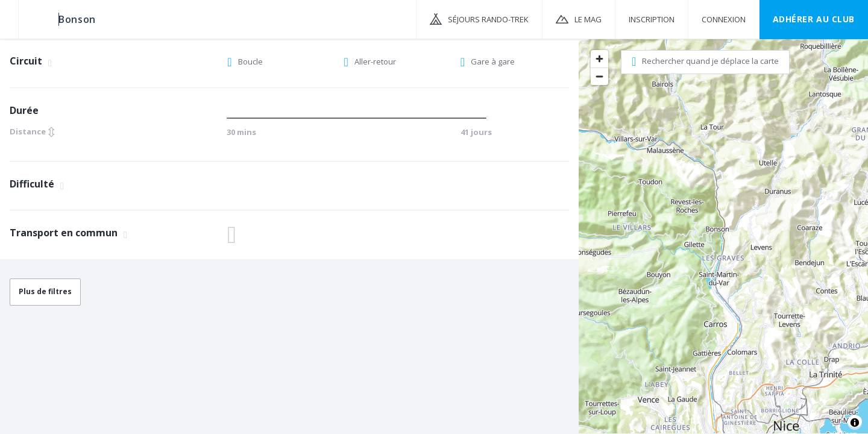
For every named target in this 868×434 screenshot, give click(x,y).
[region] (723, 236)
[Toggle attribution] (855, 423)
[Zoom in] (599, 59)
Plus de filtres (45, 291)
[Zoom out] (599, 76)
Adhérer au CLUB (814, 19)
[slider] (231, 118)
